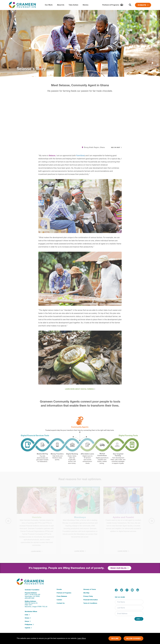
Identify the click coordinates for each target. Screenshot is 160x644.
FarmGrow (80, 157)
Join (139, 619)
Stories (85, 5)
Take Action (73, 5)
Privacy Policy (88, 596)
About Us (61, 5)
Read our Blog (119, 568)
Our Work (49, 5)
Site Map (86, 593)
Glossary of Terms (90, 589)
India (27, 615)
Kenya (28, 621)
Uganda (28, 628)
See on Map (116, 149)
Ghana (28, 618)
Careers (59, 600)
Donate (143, 5)
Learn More (82, 638)
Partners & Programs (64, 593)
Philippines (29, 625)
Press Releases (62, 596)
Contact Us (61, 603)
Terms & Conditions (90, 603)
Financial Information (91, 600)
